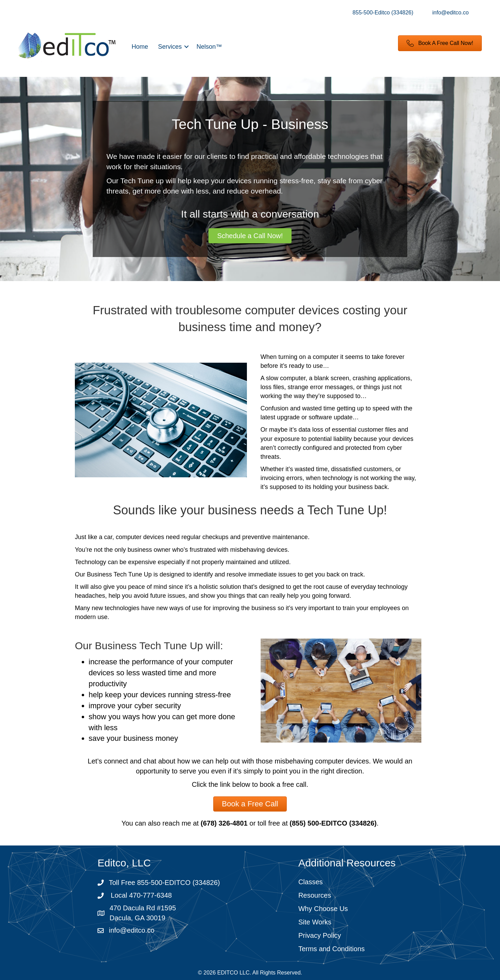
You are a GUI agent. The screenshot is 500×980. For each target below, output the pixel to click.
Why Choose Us (323, 909)
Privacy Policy (320, 935)
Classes (311, 882)
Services (170, 47)
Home (140, 47)
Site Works (315, 922)
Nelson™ (209, 47)
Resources (315, 895)
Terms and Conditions (332, 949)
